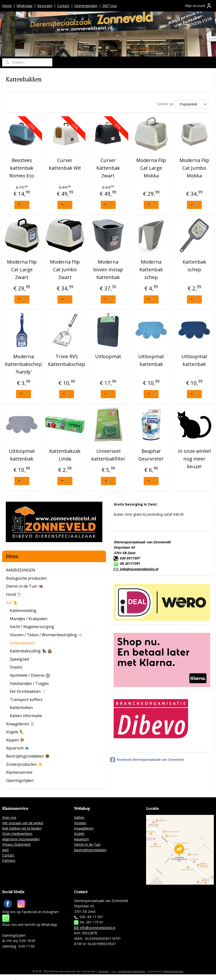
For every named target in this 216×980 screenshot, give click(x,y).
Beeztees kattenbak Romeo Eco (22, 168)
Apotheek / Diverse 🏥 (30, 675)
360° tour (110, 6)
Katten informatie (26, 716)
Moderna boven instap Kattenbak (108, 269)
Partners (9, 860)
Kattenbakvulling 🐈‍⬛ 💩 (31, 651)
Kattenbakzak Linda (65, 455)
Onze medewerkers (17, 834)
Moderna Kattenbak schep (151, 269)
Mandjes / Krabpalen (29, 619)
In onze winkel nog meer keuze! (194, 459)
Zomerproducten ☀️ (24, 764)
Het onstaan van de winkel (23, 823)
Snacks (16, 667)
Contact (63, 6)
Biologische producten (26, 578)
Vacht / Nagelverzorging (32, 627)
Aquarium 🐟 (18, 748)
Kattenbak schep (194, 266)
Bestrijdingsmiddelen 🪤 (28, 756)
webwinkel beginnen (132, 971)
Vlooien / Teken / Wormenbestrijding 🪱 (46, 635)
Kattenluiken (21, 707)
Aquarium (81, 839)
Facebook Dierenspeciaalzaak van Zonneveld (147, 760)
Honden (80, 823)
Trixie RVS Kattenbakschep (67, 360)
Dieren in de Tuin (87, 844)
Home (7, 6)
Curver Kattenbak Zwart (108, 168)
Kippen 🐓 (15, 740)
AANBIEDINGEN (21, 570)
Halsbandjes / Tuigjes (29, 683)
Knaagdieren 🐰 (20, 724)
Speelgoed (19, 659)
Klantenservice (19, 772)
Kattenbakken (23, 643)
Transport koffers (26, 700)
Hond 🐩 (14, 594)
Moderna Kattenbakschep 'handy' (24, 364)
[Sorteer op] (193, 104)
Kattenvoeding (23, 610)
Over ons (9, 817)
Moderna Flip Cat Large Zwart (22, 269)
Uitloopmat (108, 356)
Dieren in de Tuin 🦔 (25, 586)
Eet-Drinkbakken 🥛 (28, 691)
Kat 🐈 (12, 603)
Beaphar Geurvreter (151, 455)
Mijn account (198, 6)
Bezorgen (45, 6)
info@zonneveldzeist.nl (138, 569)
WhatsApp (25, 6)
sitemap (103, 971)
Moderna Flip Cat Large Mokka (151, 168)
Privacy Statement (16, 844)
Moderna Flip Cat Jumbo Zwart (65, 269)
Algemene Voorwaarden (21, 839)
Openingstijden (86, 6)
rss (114, 971)
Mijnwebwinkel (174, 971)
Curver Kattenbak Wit (65, 164)
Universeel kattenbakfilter (108, 455)
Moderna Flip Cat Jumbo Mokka (194, 168)
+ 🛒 (22, 204)
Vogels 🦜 (15, 732)
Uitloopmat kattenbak (151, 360)
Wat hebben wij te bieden (22, 828)
